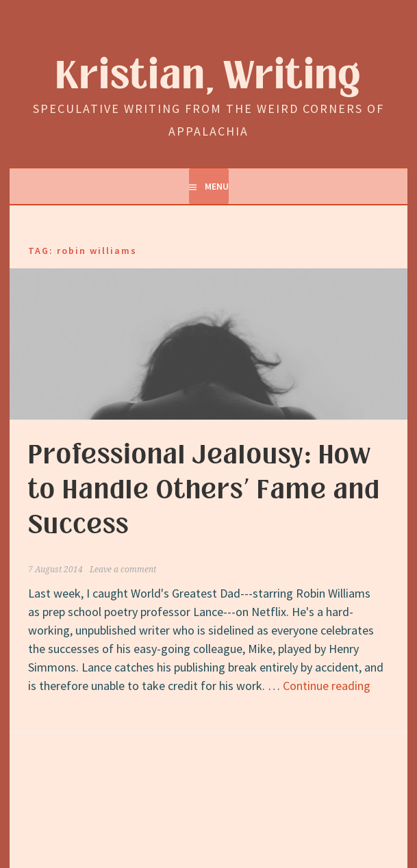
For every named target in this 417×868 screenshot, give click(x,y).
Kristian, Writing (209, 76)
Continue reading (327, 686)
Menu (217, 186)
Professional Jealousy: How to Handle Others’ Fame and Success (204, 490)
